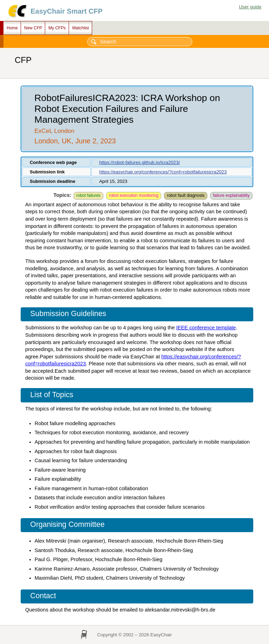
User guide (250, 7)
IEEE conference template (206, 328)
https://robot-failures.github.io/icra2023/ (139, 162)
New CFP (33, 28)
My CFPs (57, 28)
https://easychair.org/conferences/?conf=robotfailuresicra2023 (163, 172)
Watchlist (81, 28)
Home (12, 28)
